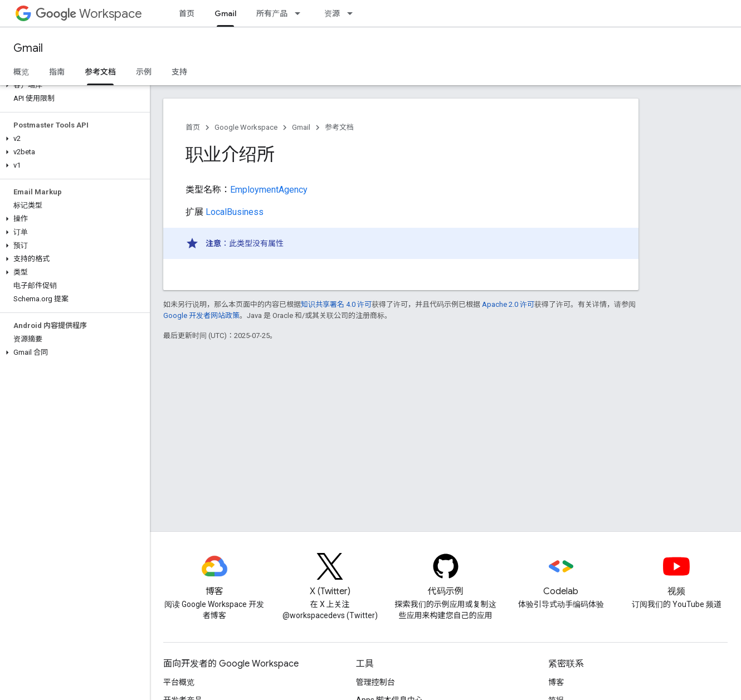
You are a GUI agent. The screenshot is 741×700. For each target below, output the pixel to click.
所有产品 (272, 13)
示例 (144, 72)
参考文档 (339, 127)
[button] (73, 85)
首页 (187, 13)
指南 (57, 72)
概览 (21, 72)
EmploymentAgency (269, 190)
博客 (556, 682)
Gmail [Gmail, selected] (225, 13)
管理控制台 (376, 682)
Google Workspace (246, 127)
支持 (179, 72)
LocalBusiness (235, 212)
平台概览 (179, 682)
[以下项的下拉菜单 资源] (353, 13)
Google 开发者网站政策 (201, 315)
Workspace (89, 14)
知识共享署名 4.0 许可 (336, 304)
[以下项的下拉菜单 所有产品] (301, 13)
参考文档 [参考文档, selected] (100, 72)
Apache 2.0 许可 (508, 304)
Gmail (28, 48)
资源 (332, 13)
